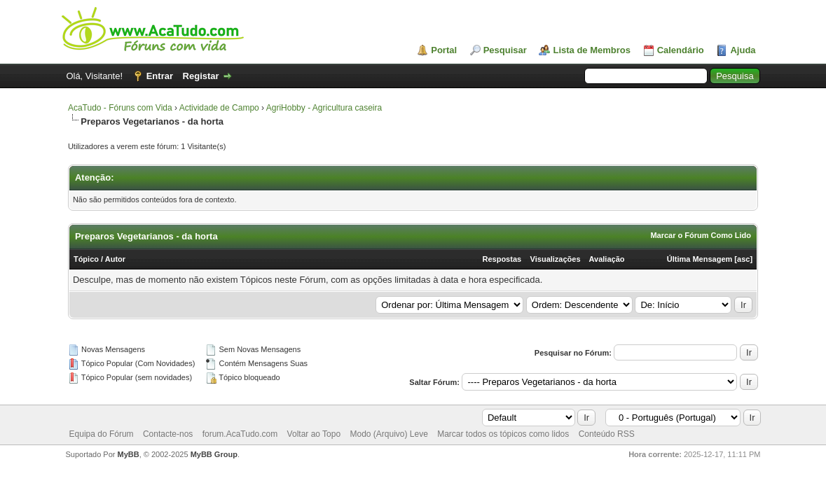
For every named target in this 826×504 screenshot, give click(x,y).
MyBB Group (214, 454)
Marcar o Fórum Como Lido (701, 235)
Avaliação (607, 259)
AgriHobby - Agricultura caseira (324, 108)
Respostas (502, 259)
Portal (444, 50)
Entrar (160, 76)
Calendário (681, 50)
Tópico (86, 259)
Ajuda (743, 50)
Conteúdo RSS (607, 434)
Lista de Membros (592, 50)
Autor (115, 259)
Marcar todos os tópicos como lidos (503, 434)
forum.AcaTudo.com (240, 434)
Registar (201, 76)
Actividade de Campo (219, 108)
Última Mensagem (700, 259)
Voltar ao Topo (314, 434)
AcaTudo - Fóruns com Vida (120, 108)
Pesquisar (505, 50)
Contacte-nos (168, 434)
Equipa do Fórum (102, 434)
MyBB (129, 454)
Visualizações (556, 259)
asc (743, 259)
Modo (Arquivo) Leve (388, 434)
